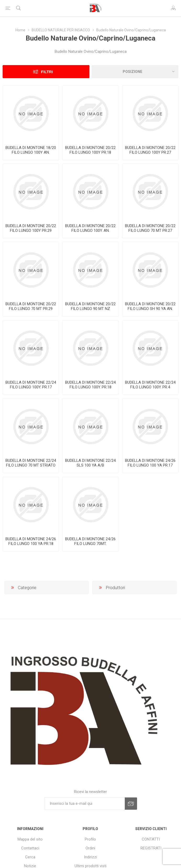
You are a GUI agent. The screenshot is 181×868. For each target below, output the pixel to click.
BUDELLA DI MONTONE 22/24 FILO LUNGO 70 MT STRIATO (31, 463)
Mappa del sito (30, 839)
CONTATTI (151, 839)
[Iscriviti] (84, 804)
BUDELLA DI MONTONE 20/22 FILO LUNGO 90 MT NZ (90, 306)
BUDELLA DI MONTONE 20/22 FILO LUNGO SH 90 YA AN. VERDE (150, 309)
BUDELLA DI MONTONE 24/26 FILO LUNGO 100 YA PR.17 (150, 463)
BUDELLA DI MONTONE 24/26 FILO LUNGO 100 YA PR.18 (31, 541)
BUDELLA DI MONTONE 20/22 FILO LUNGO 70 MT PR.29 (31, 306)
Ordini (90, 848)
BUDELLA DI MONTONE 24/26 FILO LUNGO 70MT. (90, 541)
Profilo (90, 839)
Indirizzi (90, 857)
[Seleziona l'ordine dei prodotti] (135, 72)
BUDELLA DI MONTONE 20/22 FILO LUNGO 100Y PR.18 (90, 150)
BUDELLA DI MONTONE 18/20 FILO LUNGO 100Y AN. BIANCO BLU (31, 152)
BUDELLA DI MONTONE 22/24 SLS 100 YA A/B (90, 463)
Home (20, 30)
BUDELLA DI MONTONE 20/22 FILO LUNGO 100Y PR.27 (150, 150)
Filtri (47, 72)
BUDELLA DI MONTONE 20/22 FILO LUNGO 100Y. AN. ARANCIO (90, 231)
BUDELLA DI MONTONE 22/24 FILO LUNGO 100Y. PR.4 (150, 385)
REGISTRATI (151, 848)
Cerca (30, 857)
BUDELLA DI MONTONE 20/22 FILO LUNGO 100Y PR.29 (31, 228)
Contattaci (30, 848)
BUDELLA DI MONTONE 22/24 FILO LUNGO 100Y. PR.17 (31, 385)
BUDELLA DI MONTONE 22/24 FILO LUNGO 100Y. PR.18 (90, 385)
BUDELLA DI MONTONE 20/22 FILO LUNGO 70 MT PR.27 (150, 228)
